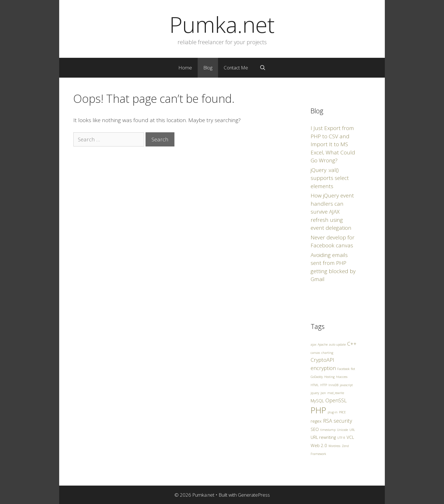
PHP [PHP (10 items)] (318, 410)
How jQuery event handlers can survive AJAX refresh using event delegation (332, 212)
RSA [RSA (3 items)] (328, 421)
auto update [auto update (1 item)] (337, 344)
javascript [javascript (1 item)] (346, 385)
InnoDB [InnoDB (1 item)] (333, 385)
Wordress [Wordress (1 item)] (334, 446)
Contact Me (236, 68)
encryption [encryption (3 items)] (323, 368)
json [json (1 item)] (323, 393)
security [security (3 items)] (343, 421)
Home (185, 68)
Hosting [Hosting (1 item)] (329, 377)
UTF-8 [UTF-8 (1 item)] (341, 438)
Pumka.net (222, 24)
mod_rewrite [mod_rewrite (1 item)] (336, 393)
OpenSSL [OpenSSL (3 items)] (336, 400)
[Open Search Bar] (262, 68)
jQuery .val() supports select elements (330, 178)
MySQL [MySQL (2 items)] (317, 401)
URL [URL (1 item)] (352, 430)
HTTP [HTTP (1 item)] (324, 385)
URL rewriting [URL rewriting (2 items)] (323, 437)
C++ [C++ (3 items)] (352, 344)
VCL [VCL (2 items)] (350, 437)
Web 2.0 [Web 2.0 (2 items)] (319, 445)
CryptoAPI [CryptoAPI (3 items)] (322, 360)
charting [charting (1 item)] (327, 353)
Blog (208, 68)
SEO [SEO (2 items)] (315, 429)
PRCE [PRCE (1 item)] (342, 412)
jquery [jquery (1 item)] (315, 393)
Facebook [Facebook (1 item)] (343, 369)
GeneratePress (254, 495)
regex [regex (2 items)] (316, 421)
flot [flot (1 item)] (353, 369)
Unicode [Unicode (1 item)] (342, 430)
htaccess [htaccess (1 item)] (342, 377)
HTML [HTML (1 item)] (315, 385)
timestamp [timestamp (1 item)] (328, 430)
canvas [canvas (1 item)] (315, 353)
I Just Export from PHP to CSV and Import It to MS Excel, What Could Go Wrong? (333, 144)
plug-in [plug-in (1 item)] (333, 412)
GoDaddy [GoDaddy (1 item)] (317, 377)
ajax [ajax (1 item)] (313, 344)
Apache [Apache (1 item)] (323, 344)
